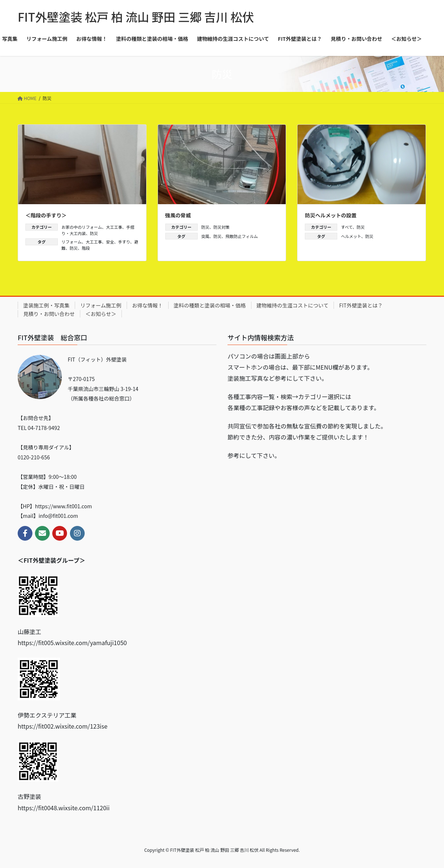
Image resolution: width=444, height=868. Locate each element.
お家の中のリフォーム (82, 227)
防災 (94, 233)
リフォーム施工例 (101, 305)
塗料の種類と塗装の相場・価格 (210, 305)
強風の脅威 (178, 215)
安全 (110, 242)
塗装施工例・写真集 (46, 305)
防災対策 (222, 227)
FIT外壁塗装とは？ (361, 305)
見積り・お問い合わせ (49, 314)
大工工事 (114, 227)
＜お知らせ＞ (101, 314)
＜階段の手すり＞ (46, 215)
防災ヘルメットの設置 (331, 215)
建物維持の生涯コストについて (293, 305)
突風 (205, 236)
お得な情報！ (148, 305)
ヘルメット (351, 236)
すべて (347, 227)
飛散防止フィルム (242, 236)
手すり (124, 242)
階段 (86, 248)
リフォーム (72, 242)
